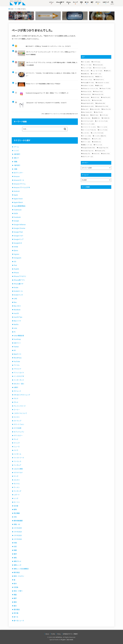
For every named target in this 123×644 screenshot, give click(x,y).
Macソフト (17, 321)
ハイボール (17, 454)
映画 (15, 550)
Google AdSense (20, 225)
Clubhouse (18, 210)
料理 (15, 543)
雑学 (15, 598)
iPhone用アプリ (19, 280)
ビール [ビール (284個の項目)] (86, 62)
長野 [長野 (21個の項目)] (108, 71)
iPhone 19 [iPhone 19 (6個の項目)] (99, 92)
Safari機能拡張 (19, 336)
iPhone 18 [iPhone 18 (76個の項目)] (87, 92)
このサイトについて (20, 413)
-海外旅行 (17, 165)
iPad (15, 265)
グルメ (16, 402)
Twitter (16, 347)
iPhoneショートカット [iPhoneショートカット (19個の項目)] (90, 89)
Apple (16, 195)
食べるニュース (19, 621)
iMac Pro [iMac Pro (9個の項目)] (99, 112)
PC (15, 332)
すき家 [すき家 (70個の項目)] (106, 118)
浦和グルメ (17, 561)
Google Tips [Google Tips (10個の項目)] (103, 148)
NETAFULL (59, 637)
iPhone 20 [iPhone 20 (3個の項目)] (87, 94)
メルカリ (17, 480)
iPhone (16, 273)
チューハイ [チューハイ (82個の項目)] (87, 65)
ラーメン (17, 487)
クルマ (16, 399)
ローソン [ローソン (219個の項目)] (103, 127)
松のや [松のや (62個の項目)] (95, 115)
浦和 (15, 558)
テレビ (16, 439)
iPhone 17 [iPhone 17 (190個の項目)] (106, 89)
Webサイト (18, 354)
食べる (16, 617)
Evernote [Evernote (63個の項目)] (99, 65)
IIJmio (16, 250)
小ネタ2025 (18, 535)
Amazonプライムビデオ (22, 188)
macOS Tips (18, 317)
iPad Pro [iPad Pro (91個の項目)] (106, 97)
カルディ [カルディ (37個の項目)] (97, 139)
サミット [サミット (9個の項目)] (99, 145)
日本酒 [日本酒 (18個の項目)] (86, 74)
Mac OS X (17, 306)
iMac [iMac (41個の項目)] (85, 109)
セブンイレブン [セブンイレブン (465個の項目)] (89, 124)
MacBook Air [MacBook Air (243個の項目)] (88, 106)
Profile (53, 634)
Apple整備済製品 (20, 206)
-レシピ (16, 151)
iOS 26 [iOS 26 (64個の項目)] (86, 97)
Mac (15, 302)
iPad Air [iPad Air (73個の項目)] (86, 100)
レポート (17, 495)
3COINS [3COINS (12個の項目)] (97, 142)
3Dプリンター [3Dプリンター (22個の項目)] (88, 157)
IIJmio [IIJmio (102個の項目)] (106, 154)
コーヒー (17, 410)
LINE (15, 299)
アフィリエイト (19, 373)
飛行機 (16, 613)
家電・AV (17, 524)
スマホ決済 (17, 428)
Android (17, 191)
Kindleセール (18, 291)
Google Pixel (18, 232)
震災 (15, 606)
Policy (59, 634)
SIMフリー (17, 343)
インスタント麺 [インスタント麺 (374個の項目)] (100, 136)
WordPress (18, 358)
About (47, 634)
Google (16, 221)
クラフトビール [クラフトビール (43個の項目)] (100, 68)
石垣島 (16, 587)
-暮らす (16, 158)
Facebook (17, 217)
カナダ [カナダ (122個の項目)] (97, 62)
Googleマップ (19, 239)
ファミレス (17, 461)
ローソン (17, 502)
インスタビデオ (19, 376)
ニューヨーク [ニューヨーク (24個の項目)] (97, 71)
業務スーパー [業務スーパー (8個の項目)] (87, 145)
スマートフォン (19, 424)
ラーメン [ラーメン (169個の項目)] (87, 136)
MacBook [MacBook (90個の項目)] (101, 103)
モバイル (17, 484)
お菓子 (16, 387)
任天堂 (16, 506)
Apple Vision (18, 199)
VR (15, 350)
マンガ (16, 476)
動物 (15, 510)
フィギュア (17, 465)
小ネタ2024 (18, 532)
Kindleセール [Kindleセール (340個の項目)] (88, 86)
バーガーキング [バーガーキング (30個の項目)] (102, 121)
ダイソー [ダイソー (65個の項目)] (86, 142)
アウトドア (17, 369)
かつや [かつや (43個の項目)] (105, 115)
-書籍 (15, 162)
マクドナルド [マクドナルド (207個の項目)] (88, 121)
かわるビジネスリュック (22, 395)
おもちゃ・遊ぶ (19, 384)
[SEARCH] (112, 3)
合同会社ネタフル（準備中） (71, 634)
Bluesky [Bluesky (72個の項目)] (86, 154)
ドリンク (17, 443)
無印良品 (17, 572)
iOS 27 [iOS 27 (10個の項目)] (96, 97)
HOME (12, 9)
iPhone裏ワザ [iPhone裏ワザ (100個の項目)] (88, 83)
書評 (15, 554)
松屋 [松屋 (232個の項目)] (86, 115)
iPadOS (16, 269)
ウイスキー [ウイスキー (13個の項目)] (97, 74)
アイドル (17, 365)
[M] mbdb (70, 640)
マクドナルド (18, 473)
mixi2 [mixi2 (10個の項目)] (96, 154)
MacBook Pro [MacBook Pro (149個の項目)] (103, 106)
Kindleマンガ (18, 295)
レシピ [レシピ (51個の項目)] (86, 133)
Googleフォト (19, 236)
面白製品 (17, 610)
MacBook (17, 310)
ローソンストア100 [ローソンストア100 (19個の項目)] (89, 130)
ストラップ (17, 421)
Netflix (16, 324)
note (15, 328)
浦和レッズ (17, 565)
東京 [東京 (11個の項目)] (100, 77)
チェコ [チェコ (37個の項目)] (86, 71)
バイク (16, 450)
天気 (15, 517)
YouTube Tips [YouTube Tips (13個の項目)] (88, 151)
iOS (15, 262)
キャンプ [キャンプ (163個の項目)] (103, 130)
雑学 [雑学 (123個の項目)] (100, 86)
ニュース (17, 447)
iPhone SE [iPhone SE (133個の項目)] (99, 94)
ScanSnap (17, 339)
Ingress (16, 254)
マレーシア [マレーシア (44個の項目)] (87, 68)
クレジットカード (20, 406)
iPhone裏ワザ (18, 284)
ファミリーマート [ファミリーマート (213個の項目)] (89, 127)
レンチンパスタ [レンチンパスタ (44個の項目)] (98, 133)
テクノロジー (18, 436)
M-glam (63, 640)
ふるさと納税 (18, 469)
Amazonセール (19, 180)
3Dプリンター (18, 173)
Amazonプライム (20, 184)
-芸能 (15, 169)
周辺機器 (17, 513)
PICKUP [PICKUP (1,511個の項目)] (99, 80)
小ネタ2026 (18, 539)
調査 (15, 595)
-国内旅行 (17, 154)
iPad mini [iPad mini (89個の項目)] (98, 100)
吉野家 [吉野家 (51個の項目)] (97, 118)
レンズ (16, 498)
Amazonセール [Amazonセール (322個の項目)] (103, 83)
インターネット (19, 380)
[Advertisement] (96, 39)
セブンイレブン (19, 432)
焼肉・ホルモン (19, 576)
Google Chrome (19, 228)
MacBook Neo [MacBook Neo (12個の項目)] (88, 77)
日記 (15, 547)
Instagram (17, 258)
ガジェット (17, 391)
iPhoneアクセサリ (20, 276)
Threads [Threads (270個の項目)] (101, 151)
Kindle (16, 288)
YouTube (17, 361)
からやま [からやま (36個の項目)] (86, 118)
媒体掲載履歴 (18, 521)
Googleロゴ (18, 243)
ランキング (17, 491)
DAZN (16, 213)
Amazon (17, 176)
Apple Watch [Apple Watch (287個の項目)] (88, 103)
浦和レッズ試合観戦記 (21, 569)
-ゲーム (16, 147)
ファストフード (19, 458)
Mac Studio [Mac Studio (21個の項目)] (87, 112)
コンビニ (17, 417)
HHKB (16, 247)
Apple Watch (18, 202)
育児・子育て (18, 591)
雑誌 (15, 602)
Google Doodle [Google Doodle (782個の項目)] (89, 148)
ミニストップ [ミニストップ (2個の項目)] (87, 80)
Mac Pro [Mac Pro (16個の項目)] (107, 109)
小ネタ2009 (18, 528)
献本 (15, 584)
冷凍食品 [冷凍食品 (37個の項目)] (86, 139)
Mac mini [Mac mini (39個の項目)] (96, 109)
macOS (16, 313)
